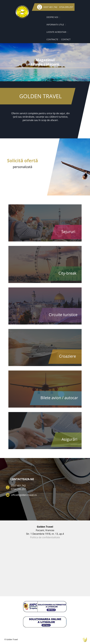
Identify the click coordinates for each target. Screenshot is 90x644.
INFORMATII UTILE (55, 25)
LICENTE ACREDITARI (56, 32)
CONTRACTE (52, 39)
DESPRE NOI (52, 17)
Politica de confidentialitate (45, 537)
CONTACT (66, 39)
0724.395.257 (66, 7)
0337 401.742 (51, 7)
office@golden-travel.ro (24, 495)
